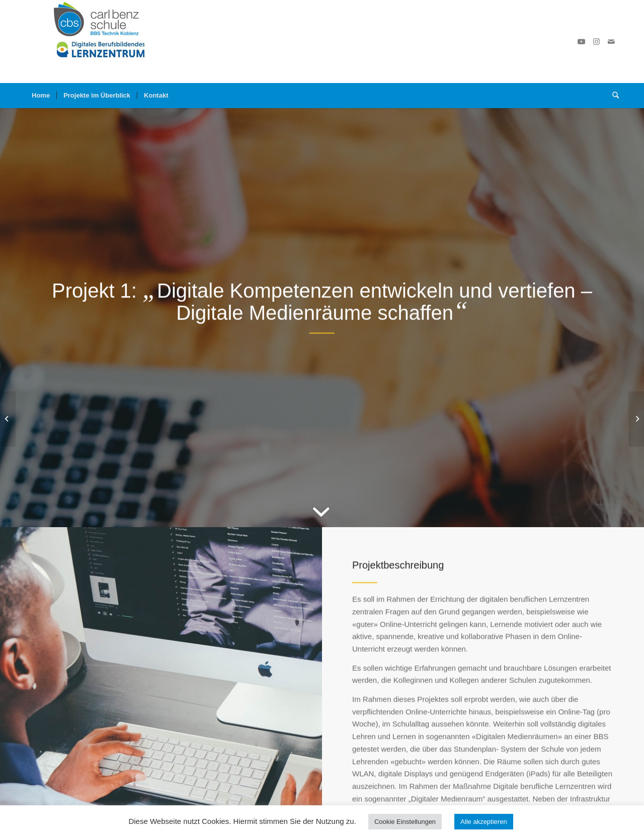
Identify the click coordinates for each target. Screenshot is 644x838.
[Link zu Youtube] (581, 42)
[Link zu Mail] (611, 42)
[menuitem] (41, 96)
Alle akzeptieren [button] (484, 822)
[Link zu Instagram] (596, 42)
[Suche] (612, 96)
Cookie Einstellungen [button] (405, 822)
